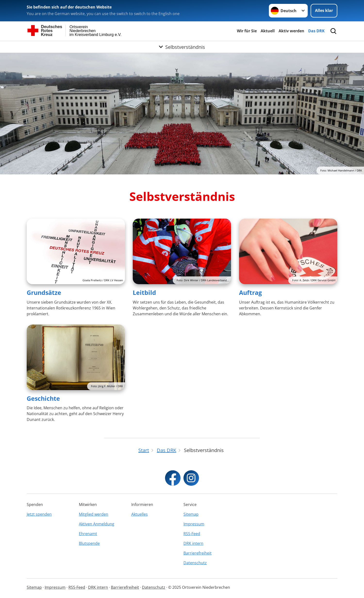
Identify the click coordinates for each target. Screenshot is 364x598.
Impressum (194, 524)
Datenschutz (195, 563)
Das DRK (316, 31)
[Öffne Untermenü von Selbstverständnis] (182, 47)
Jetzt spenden (39, 514)
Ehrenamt (88, 534)
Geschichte (43, 398)
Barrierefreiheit (198, 553)
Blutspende (89, 543)
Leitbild (144, 292)
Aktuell (268, 31)
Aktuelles (140, 514)
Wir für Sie (247, 31)
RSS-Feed (192, 534)
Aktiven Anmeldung (97, 524)
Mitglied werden (94, 514)
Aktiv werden (291, 31)
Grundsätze (44, 292)
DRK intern (193, 543)
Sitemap (191, 514)
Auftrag (250, 292)
